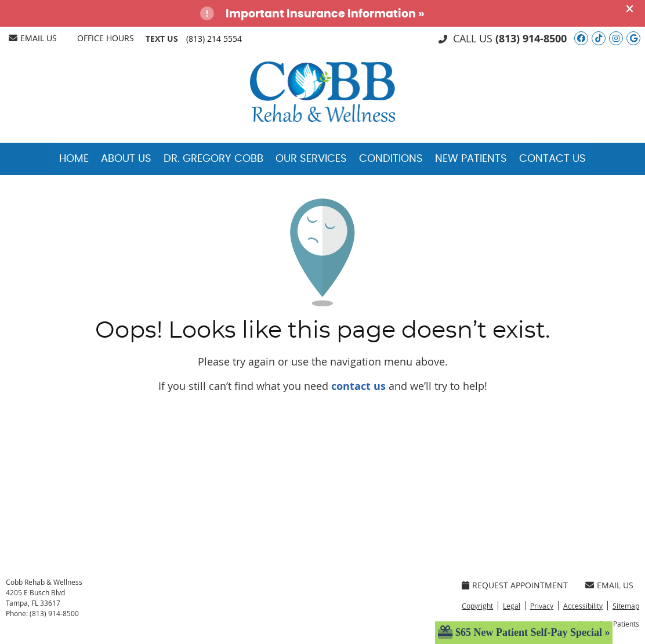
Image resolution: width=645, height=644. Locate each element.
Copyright (477, 606)
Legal (512, 606)
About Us (126, 159)
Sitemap (626, 606)
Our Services (311, 159)
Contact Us (552, 159)
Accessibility (583, 606)
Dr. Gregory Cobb (213, 159)
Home (74, 159)
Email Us (33, 38)
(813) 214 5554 (214, 39)
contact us (358, 386)
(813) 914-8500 (531, 39)
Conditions (391, 159)
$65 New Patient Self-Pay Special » (524, 632)
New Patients (471, 159)
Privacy (542, 606)
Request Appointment (515, 585)
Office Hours (106, 38)
